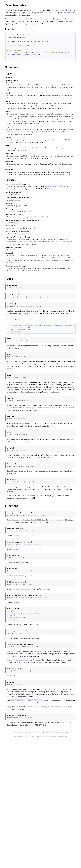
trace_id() (36, 185)
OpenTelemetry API (15, 7)
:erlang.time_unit (58, 610)
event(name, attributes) (41, 234)
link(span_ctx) (38, 250)
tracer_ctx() (37, 196)
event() (35, 103)
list (40, 655)
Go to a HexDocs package (49, 865)
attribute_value (61, 365)
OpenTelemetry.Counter (13, 34)
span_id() (36, 164)
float (65, 353)
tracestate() (37, 204)
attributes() (37, 90)
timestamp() (37, 302)
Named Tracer (48, 283)
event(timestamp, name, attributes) (45, 239)
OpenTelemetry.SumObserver (15, 41)
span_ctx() (36, 151)
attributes (49, 628)
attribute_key (50, 365)
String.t (49, 344)
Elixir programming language (65, 859)
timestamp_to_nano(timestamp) (43, 320)
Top (8, 25)
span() (35, 129)
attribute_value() (39, 87)
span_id (47, 698)
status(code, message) (40, 296)
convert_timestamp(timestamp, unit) (45, 223)
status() (36, 175)
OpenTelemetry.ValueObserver (15, 51)
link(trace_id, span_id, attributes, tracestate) (50, 264)
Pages (6, 14)
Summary (10, 27)
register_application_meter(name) (44, 275)
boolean (37, 355)
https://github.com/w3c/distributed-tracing (49, 591)
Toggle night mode (62, 863)
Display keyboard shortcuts (48, 863)
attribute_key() (38, 85)
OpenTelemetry (11, 22)
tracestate (64, 698)
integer (58, 353)
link (57, 668)
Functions (11, 31)
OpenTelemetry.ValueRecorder (15, 53)
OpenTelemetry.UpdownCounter (16, 46)
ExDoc (55, 857)
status (55, 783)
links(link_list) (38, 270)
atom (53, 735)
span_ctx (40, 668)
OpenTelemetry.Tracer (13, 43)
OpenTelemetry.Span (12, 39)
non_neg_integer (47, 502)
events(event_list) (39, 245)
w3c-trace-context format (59, 588)
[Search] (14, 3)
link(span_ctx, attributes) (42, 256)
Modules (8, 17)
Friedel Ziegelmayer (47, 859)
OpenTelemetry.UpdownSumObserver (18, 48)
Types (10, 29)
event (58, 628)
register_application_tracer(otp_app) (46, 281)
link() (35, 113)
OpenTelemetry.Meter (13, 36)
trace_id (40, 698)
